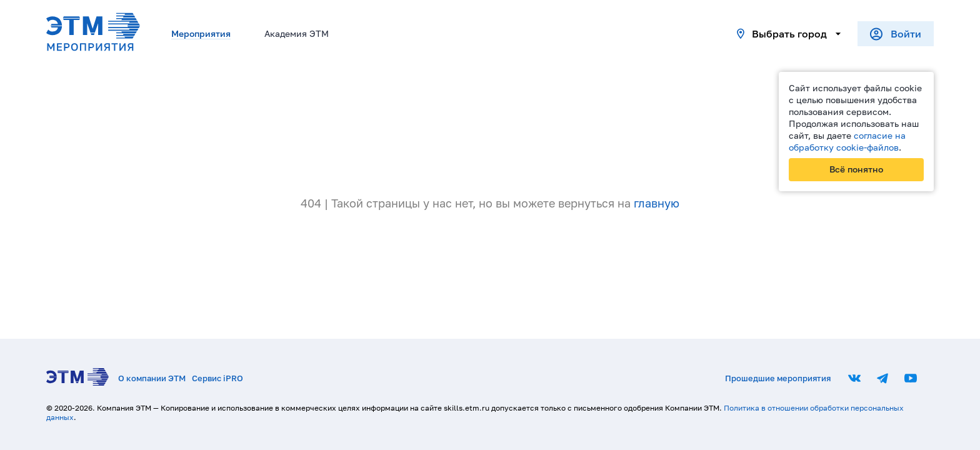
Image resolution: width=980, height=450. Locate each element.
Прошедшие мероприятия (778, 378)
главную (657, 203)
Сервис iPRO (217, 378)
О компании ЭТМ (152, 378)
